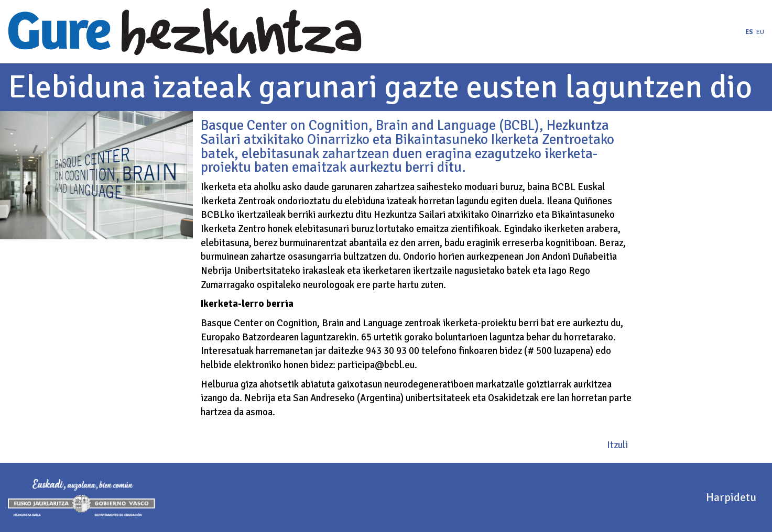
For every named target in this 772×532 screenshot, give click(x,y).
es (749, 32)
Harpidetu (731, 497)
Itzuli (617, 445)
